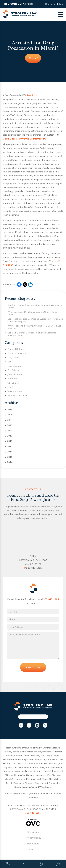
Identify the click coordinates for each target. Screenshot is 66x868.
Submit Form (33, 667)
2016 (9, 452)
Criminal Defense (16, 349)
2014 (9, 462)
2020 (9, 431)
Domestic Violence (17, 353)
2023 (9, 425)
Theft (10, 387)
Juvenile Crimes (15, 374)
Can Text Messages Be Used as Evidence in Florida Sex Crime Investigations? (35, 320)
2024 (9, 420)
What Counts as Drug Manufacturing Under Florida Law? (32, 313)
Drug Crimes (32, 95)
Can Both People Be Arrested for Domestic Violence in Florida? (35, 306)
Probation (12, 379)
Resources (33, 844)
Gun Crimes (13, 370)
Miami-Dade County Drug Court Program (24, 139)
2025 (9, 415)
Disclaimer (33, 832)
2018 (9, 441)
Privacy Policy (33, 838)
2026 (9, 409)
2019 (9, 436)
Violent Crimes (15, 391)
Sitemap (33, 849)
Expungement (15, 366)
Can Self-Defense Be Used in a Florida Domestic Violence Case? (32, 334)
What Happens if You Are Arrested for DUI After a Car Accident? (34, 327)
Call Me (33, 58)
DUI (9, 362)
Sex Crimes (13, 383)
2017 (9, 446)
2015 (9, 457)
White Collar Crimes (17, 395)
